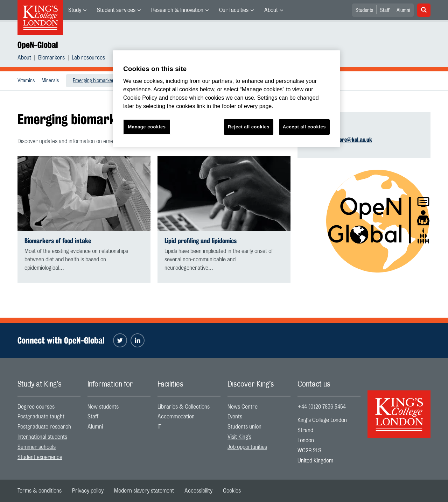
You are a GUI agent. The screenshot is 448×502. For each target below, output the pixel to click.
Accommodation (176, 417)
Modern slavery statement (144, 491)
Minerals (50, 81)
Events (235, 417)
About (271, 10)
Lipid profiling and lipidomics (201, 241)
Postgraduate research (44, 427)
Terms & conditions (40, 491)
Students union (244, 427)
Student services (116, 10)
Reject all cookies (249, 127)
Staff (385, 10)
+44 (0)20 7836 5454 (322, 407)
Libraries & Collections (184, 407)
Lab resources (88, 58)
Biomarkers (51, 58)
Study (75, 10)
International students (42, 437)
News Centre (243, 407)
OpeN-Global (38, 45)
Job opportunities (247, 447)
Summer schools (37, 447)
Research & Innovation (177, 10)
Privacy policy (88, 491)
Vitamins (26, 81)
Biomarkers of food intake (58, 241)
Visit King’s (239, 437)
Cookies (232, 491)
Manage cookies (147, 127)
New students (103, 407)
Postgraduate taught (41, 417)
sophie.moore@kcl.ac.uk (345, 140)
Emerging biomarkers (94, 81)
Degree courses (36, 407)
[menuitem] (77, 10)
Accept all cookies (304, 127)
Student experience (40, 457)
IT (159, 427)
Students (364, 10)
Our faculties (234, 10)
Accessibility (198, 491)
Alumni (403, 10)
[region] (226, 99)
